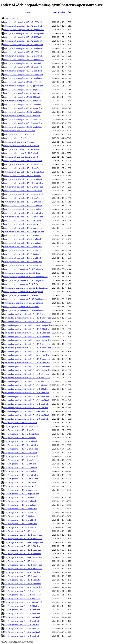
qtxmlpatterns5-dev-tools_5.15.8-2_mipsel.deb (23, 228)
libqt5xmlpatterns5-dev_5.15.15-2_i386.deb (22, 572)
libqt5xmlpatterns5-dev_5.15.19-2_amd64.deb (23, 557)
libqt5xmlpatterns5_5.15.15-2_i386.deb (20, 464)
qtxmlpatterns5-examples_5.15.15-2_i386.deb (23, 63)
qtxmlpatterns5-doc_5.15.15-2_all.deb (20, 134)
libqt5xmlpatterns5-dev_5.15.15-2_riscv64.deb (23, 565)
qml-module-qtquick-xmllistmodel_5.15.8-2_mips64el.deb (28, 385)
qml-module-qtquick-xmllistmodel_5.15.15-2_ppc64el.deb (28, 352)
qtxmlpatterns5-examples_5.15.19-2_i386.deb (23, 37)
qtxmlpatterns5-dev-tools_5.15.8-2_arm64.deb (23, 247)
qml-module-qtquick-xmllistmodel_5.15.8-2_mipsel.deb (27, 381)
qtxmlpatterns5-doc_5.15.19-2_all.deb (20, 131)
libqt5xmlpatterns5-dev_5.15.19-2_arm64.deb (23, 554)
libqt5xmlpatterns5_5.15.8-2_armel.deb (20, 505)
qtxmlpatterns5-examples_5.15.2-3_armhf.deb (23, 119)
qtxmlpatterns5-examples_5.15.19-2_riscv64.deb (24, 26)
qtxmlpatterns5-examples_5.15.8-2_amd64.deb (23, 112)
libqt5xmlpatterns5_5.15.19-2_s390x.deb (21, 423)
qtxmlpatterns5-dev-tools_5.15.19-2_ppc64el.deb (24, 168)
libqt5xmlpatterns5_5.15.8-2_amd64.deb (21, 512)
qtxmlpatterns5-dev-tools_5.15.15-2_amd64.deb (24, 217)
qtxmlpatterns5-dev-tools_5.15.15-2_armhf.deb (23, 206)
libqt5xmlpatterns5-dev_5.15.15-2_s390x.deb (23, 561)
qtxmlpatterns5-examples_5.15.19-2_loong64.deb (24, 33)
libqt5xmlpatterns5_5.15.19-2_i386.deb (20, 438)
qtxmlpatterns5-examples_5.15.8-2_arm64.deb (23, 108)
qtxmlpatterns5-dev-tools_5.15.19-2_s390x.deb (23, 161)
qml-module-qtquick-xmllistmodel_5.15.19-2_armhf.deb (27, 333)
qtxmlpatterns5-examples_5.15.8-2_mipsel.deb (23, 90)
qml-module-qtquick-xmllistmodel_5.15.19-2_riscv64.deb (28, 318)
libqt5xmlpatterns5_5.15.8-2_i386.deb (20, 497)
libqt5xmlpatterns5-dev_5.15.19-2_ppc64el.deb (23, 539)
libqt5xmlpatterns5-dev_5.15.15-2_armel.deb (22, 580)
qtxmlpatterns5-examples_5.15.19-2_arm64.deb (24, 45)
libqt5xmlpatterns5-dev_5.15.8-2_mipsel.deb (22, 599)
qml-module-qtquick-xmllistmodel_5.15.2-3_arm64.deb (27, 415)
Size (69, 12)
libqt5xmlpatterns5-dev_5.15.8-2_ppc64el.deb (23, 595)
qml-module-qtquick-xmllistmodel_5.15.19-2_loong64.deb (28, 325)
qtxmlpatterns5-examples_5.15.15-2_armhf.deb (23, 67)
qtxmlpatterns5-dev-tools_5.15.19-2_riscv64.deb (24, 164)
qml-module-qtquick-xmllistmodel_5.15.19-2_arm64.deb (27, 337)
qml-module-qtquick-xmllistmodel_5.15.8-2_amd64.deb (27, 404)
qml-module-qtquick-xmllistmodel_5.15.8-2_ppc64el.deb (27, 378)
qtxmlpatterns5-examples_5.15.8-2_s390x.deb (23, 82)
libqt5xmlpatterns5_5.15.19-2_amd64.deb (21, 449)
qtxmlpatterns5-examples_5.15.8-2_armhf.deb (23, 101)
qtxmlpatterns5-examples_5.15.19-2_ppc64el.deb (24, 30)
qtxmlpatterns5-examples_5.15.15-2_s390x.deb (23, 52)
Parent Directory (11, 18)
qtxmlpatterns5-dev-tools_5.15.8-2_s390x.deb (23, 221)
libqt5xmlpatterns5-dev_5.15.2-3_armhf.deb (22, 628)
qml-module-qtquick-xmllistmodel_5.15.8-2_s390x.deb (27, 374)
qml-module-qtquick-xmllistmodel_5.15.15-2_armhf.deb (27, 359)
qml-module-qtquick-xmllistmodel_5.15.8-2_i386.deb (26, 389)
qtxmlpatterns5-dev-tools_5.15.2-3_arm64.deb (23, 262)
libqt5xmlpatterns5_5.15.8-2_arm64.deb (20, 509)
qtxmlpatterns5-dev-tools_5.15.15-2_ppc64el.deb (24, 198)
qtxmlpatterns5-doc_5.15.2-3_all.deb (19, 142)
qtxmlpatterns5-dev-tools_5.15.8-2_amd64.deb (23, 250)
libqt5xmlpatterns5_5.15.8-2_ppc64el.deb (21, 486)
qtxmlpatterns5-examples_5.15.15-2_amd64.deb (24, 78)
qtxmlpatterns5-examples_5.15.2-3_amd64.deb (23, 127)
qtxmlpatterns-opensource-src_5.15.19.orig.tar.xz (24, 269)
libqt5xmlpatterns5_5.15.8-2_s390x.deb (20, 483)
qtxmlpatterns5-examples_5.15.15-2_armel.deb (23, 71)
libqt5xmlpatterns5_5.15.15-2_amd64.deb (21, 479)
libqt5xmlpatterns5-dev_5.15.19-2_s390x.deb (23, 531)
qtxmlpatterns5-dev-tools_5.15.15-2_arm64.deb (23, 213)
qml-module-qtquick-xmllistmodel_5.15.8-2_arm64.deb (27, 400)
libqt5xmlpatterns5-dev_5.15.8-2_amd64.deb (22, 621)
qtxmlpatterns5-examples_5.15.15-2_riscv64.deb (24, 56)
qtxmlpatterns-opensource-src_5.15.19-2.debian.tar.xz (26, 277)
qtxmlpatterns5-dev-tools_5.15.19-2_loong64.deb (24, 172)
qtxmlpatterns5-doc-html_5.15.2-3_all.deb (21, 157)
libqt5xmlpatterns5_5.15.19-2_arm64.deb (21, 445)
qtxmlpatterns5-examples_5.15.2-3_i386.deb (22, 116)
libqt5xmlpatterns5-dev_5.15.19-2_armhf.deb (23, 550)
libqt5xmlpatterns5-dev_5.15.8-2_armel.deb (22, 613)
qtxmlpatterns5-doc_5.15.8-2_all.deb (19, 138)
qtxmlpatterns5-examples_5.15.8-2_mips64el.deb (24, 93)
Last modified (59, 12)
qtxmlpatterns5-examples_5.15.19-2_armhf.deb (23, 41)
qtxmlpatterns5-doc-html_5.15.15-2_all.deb (22, 149)
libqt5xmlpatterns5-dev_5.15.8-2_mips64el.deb (23, 602)
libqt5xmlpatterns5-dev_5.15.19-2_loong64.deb (23, 542)
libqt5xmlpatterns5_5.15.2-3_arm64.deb (20, 524)
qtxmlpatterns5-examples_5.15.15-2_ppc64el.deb (24, 60)
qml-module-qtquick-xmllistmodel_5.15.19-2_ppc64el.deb (28, 322)
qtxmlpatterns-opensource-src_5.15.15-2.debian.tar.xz (26, 288)
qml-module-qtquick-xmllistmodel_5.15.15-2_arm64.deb (27, 366)
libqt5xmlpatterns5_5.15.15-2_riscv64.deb (21, 456)
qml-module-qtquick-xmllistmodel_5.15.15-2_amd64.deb (27, 370)
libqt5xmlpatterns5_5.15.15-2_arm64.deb (21, 475)
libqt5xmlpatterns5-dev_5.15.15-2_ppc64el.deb (23, 569)
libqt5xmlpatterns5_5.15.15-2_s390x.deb (21, 453)
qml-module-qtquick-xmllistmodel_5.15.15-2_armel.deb (27, 363)
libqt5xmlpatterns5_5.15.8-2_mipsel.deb (21, 490)
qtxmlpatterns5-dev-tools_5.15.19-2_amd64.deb (24, 187)
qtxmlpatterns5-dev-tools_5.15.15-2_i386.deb (23, 202)
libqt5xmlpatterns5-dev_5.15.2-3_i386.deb (21, 625)
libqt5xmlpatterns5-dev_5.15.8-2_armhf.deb (22, 610)
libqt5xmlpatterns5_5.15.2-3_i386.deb (20, 516)
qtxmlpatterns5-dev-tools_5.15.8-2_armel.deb (23, 243)
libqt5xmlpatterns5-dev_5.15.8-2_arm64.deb (22, 617)
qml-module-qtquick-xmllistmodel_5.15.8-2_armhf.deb (27, 393)
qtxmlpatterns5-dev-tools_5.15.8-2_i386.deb (22, 235)
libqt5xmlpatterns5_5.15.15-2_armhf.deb (21, 468)
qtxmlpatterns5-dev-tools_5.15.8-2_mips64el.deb (24, 232)
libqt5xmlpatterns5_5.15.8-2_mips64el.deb (22, 494)
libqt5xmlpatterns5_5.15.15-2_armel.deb (21, 471)
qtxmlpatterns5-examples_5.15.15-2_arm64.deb (24, 75)
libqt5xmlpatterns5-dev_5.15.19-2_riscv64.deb (23, 535)
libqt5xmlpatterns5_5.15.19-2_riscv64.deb (21, 426)
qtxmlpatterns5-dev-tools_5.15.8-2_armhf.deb (23, 239)
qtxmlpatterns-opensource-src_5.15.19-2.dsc (22, 273)
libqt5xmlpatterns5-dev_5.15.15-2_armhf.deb (23, 576)
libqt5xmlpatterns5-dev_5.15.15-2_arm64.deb (23, 584)
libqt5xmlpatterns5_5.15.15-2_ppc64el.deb (22, 460)
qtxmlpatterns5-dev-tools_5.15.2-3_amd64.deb (23, 265)
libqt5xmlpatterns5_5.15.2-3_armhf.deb (20, 520)
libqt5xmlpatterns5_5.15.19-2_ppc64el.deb (22, 430)
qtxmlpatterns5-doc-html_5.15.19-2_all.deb (22, 146)
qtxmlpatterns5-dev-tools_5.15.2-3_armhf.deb (23, 258)
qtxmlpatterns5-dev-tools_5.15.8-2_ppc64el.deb (24, 224)
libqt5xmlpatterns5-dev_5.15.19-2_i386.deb (22, 546)
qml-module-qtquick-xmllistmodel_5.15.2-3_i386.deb (26, 408)
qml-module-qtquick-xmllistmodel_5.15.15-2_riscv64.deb (28, 348)
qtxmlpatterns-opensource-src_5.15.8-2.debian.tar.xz (25, 299)
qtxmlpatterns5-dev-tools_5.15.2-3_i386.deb (22, 254)
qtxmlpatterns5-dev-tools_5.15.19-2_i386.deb (23, 176)
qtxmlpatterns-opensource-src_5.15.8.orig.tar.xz (24, 292)
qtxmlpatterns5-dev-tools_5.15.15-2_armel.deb (23, 209)
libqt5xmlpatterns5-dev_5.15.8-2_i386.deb (21, 606)
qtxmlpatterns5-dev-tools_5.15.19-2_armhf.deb (23, 179)
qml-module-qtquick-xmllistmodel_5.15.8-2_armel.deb (26, 396)
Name (28, 12)
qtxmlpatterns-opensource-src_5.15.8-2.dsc (22, 295)
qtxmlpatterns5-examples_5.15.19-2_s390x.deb (23, 22)
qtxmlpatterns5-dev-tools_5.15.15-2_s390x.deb (23, 191)
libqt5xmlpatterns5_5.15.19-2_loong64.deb (22, 434)
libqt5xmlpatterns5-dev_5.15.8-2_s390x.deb (22, 591)
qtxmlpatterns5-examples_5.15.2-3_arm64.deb (23, 123)
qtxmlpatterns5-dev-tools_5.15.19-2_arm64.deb (23, 183)
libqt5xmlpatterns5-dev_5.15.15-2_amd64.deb (23, 587)
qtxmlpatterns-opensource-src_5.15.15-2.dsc (22, 284)
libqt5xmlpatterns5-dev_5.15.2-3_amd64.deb (22, 636)
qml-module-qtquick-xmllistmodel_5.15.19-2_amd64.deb (27, 340)
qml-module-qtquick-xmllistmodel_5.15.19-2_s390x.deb (27, 314)
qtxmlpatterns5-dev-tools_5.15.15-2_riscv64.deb (24, 194)
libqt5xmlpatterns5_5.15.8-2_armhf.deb (20, 501)
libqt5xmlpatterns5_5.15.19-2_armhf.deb (21, 441)
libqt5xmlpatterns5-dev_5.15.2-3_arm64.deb (22, 632)
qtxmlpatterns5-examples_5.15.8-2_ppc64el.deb (24, 86)
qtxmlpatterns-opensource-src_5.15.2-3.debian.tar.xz (25, 310)
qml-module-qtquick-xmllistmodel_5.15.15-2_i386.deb (26, 355)
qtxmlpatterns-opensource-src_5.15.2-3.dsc (22, 307)
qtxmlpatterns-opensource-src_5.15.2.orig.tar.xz (24, 303)
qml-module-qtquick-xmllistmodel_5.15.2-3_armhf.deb (27, 411)
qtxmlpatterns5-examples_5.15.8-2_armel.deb (23, 104)
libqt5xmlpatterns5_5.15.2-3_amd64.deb (21, 527)
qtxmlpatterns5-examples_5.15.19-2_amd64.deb (24, 48)
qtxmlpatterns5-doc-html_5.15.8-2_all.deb (21, 153)
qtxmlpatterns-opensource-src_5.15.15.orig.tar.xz (24, 280)
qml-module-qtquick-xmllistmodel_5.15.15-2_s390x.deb (27, 344)
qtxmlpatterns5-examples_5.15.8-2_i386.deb (22, 97)
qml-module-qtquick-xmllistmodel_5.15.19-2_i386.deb (26, 329)
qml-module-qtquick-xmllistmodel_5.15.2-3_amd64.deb (27, 419)
